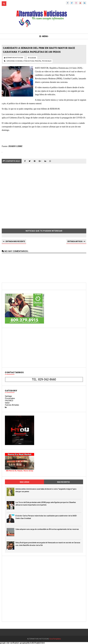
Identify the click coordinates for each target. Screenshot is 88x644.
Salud (7, 403)
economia (19, 61)
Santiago (8, 396)
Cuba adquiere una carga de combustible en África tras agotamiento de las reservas (47, 529)
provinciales (47, 61)
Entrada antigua (75, 241)
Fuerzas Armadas (12, 405)
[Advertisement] (44, 194)
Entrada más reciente (15, 241)
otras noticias (29, 61)
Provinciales (10, 398)
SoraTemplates (55, 639)
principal (38, 61)
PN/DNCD (9, 401)
